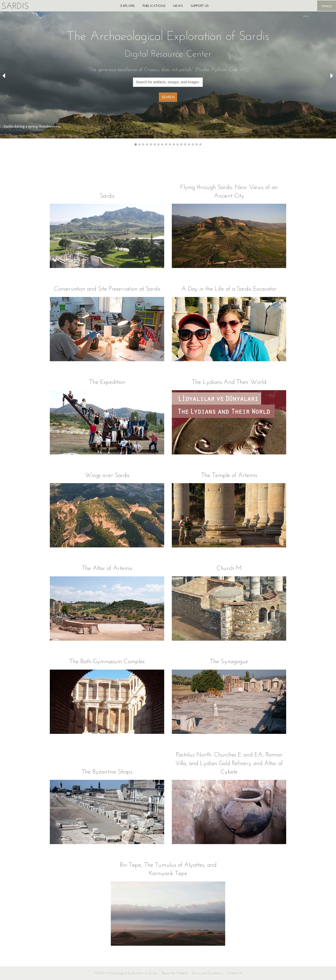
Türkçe (327, 6)
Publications (154, 6)
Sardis (15, 6)
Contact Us (234, 973)
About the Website (174, 973)
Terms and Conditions (207, 973)
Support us (200, 6)
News (178, 6)
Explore (128, 6)
